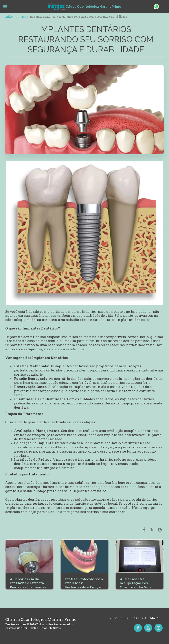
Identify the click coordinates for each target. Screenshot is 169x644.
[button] (5, 6)
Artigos (21, 16)
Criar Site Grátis (51, 628)
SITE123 (33, 628)
